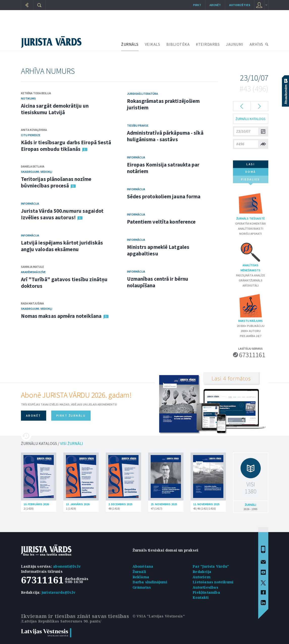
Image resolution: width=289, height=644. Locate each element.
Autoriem (202, 577)
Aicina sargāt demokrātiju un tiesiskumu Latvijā (55, 109)
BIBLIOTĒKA (178, 44)
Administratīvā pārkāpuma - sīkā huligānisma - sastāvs (165, 136)
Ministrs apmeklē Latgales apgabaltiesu (158, 250)
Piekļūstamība (206, 592)
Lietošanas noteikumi (213, 582)
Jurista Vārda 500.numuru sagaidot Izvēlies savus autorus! (62, 214)
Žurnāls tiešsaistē (251, 206)
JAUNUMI (235, 44)
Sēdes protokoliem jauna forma (164, 196)
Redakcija (202, 572)
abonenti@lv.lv (67, 566)
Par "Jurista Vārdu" (211, 566)
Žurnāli (139, 572)
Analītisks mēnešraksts (251, 257)
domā (251, 172)
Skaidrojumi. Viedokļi (37, 172)
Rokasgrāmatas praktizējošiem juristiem (163, 104)
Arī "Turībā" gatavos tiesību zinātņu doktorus (64, 283)
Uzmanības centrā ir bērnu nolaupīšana (158, 282)
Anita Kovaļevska (34, 130)
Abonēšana (143, 566)
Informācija (30, 204)
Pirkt (197, 5)
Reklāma (141, 577)
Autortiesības (205, 587)
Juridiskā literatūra (142, 94)
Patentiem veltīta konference (161, 222)
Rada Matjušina (32, 303)
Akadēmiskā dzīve (33, 272)
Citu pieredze (31, 135)
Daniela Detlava (33, 166)
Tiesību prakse (138, 125)
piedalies (251, 180)
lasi (251, 164)
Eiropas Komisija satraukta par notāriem (163, 168)
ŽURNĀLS (130, 44)
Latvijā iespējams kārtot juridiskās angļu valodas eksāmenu (62, 246)
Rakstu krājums (251, 308)
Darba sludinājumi (150, 582)
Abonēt (215, 5)
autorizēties (240, 5)
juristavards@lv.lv (59, 592)
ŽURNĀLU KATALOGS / (52, 443)
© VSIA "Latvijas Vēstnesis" (159, 616)
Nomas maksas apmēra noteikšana (61, 316)
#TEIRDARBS (208, 44)
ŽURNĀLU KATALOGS (251, 119)
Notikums (28, 98)
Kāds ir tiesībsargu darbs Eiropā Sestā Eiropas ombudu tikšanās (66, 146)
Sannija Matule (32, 267)
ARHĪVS (256, 44)
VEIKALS (153, 44)
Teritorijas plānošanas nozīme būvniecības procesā (56, 182)
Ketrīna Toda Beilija (36, 93)
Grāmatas (142, 587)
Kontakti (201, 597)
